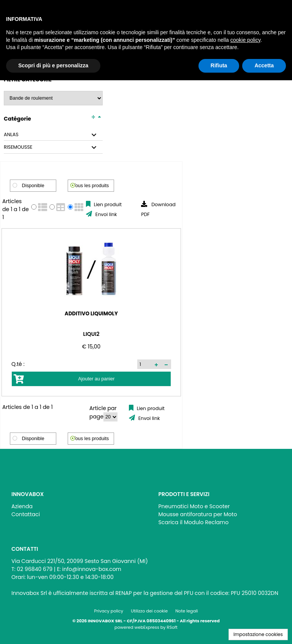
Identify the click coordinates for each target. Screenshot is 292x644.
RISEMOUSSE (18, 147)
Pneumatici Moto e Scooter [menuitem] (194, 506)
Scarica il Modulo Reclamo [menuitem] (194, 522)
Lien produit (107, 204)
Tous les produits (91, 186)
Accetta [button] (264, 65)
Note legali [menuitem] (186, 611)
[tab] (53, 135)
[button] (69, 364)
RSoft (172, 627)
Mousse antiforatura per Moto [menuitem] (198, 514)
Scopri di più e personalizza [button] (53, 65)
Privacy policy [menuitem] (109, 611)
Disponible (33, 186)
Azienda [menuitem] (22, 506)
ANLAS (11, 135)
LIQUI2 (47, 334)
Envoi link (105, 214)
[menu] (73, 508)
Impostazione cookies (258, 634)
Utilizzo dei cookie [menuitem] (149, 611)
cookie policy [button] (245, 40)
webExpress (147, 627)
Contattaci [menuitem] (26, 514)
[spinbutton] (57, 364)
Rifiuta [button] (219, 65)
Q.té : (18, 364)
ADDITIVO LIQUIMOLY (48, 313)
